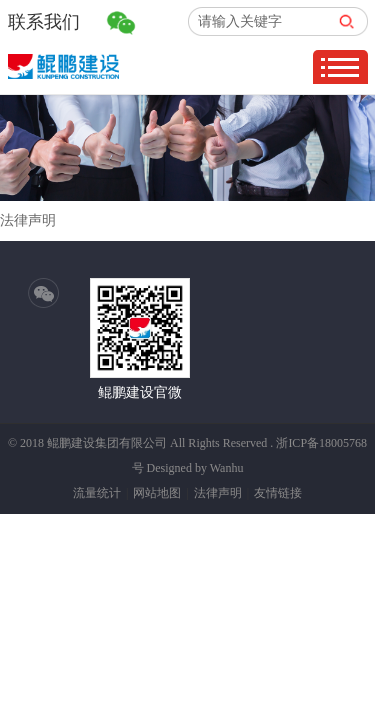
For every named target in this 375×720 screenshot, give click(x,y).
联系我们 (44, 22)
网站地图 (157, 493)
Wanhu (227, 468)
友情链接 (278, 493)
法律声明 (218, 493)
